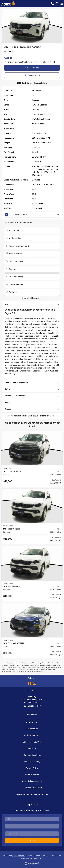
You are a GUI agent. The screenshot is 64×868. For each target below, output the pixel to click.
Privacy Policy (32, 768)
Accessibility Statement (32, 781)
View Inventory (32, 722)
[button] (53, 4)
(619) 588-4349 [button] (32, 706)
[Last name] (32, 826)
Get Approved (32, 729)
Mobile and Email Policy (32, 788)
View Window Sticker (32, 215)
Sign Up (32, 840)
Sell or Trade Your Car (32, 742)
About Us (32, 748)
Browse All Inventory (32, 68)
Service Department (32, 735)
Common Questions (32, 755)
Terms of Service (32, 775)
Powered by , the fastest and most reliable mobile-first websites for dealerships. (32, 859)
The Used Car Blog (32, 761)
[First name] (32, 819)
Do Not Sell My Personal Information (32, 794)
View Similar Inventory (32, 75)
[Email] (32, 834)
